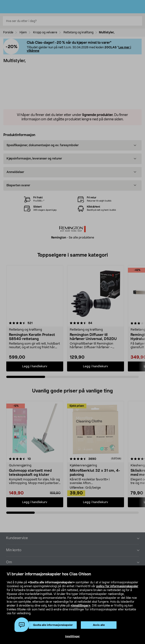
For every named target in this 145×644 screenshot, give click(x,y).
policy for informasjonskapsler (117, 586)
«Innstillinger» (80, 606)
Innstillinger (72, 636)
